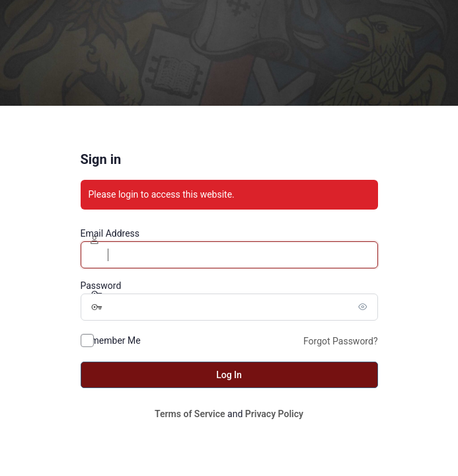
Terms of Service (190, 414)
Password (101, 286)
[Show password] (365, 307)
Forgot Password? (341, 341)
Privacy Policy (274, 414)
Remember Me (111, 340)
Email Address (110, 233)
